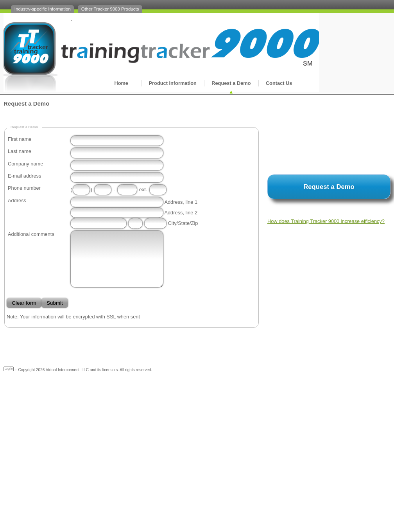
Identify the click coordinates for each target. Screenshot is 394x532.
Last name (20, 151)
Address (17, 200)
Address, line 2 (181, 213)
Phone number (24, 188)
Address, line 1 (181, 202)
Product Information (173, 83)
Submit (55, 303)
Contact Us (279, 83)
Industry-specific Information (43, 9)
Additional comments (31, 234)
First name (20, 139)
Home (121, 83)
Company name (25, 164)
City (172, 223)
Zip (195, 223)
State (184, 223)
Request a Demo (231, 83)
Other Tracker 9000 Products (110, 9)
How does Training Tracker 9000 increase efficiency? (326, 221)
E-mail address (24, 176)
